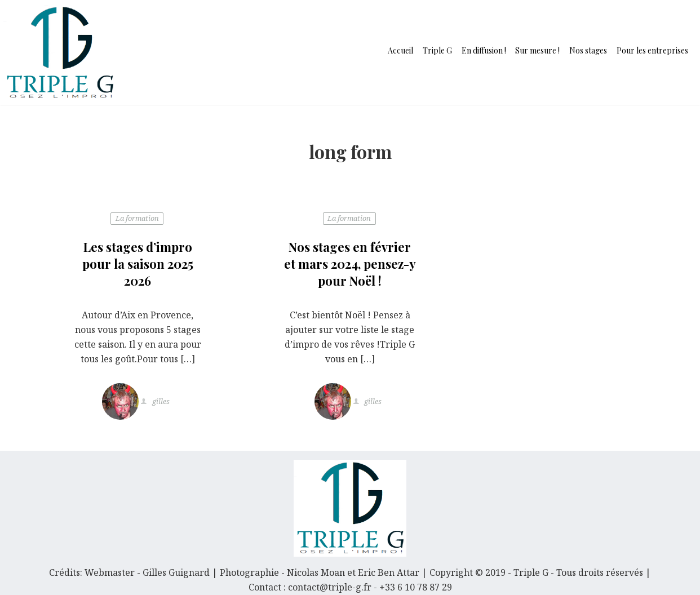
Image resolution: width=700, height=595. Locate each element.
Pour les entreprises (652, 50)
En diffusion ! (484, 50)
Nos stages (588, 50)
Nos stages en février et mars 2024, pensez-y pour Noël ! (350, 264)
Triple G (437, 50)
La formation (137, 218)
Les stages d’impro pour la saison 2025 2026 (138, 264)
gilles (160, 402)
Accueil (400, 50)
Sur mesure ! (537, 50)
